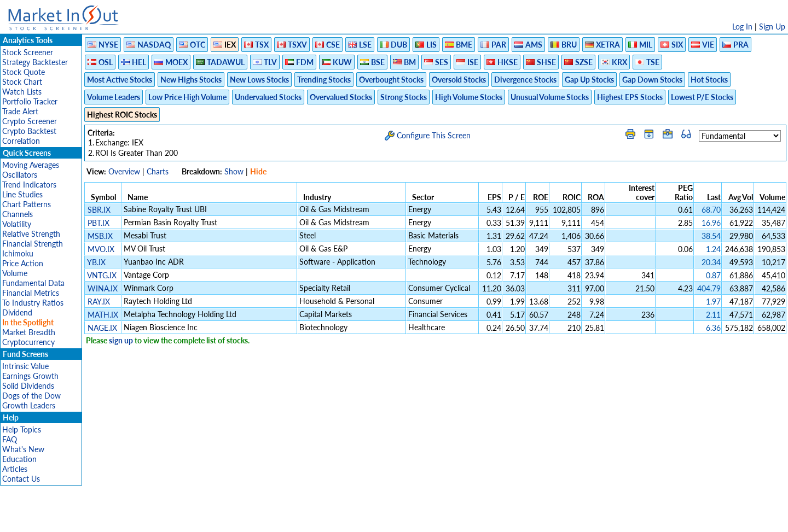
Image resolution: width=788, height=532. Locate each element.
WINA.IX (103, 288)
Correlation (21, 141)
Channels (18, 214)
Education (19, 459)
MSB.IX (100, 236)
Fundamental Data (33, 283)
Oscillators (20, 175)
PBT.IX (99, 223)
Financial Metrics (31, 293)
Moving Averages (31, 165)
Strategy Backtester (35, 62)
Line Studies (22, 194)
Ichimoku (18, 253)
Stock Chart (22, 82)
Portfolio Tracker (30, 101)
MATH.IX (103, 315)
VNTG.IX (102, 275)
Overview (124, 171)
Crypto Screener (30, 121)
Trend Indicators (29, 185)
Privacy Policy (316, 518)
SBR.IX (99, 210)
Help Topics (22, 429)
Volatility (17, 224)
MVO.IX (101, 249)
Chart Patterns (27, 204)
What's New (23, 449)
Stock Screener (28, 52)
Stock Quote (24, 72)
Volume (15, 273)
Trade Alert (20, 111)
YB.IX (96, 262)
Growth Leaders (29, 405)
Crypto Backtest (29, 131)
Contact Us (21, 479)
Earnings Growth (30, 376)
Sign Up (772, 27)
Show (234, 171)
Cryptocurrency (28, 342)
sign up (121, 340)
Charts (158, 171)
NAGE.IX (102, 328)
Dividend (17, 312)
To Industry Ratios (33, 303)
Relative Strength (31, 234)
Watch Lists (22, 92)
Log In (742, 27)
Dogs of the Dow (31, 396)
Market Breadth (29, 332)
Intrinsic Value (25, 366)
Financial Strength (33, 244)
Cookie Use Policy (440, 518)
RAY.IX (99, 302)
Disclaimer (269, 518)
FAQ (10, 439)
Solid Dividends (28, 386)
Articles (15, 469)
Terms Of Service (375, 518)
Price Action (23, 263)
